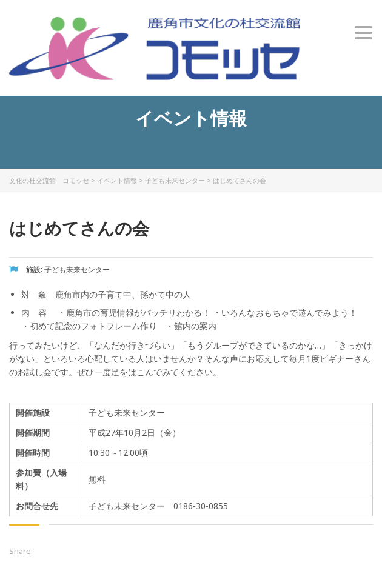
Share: (21, 551)
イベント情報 (117, 180)
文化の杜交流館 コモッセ (49, 180)
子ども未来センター (175, 180)
